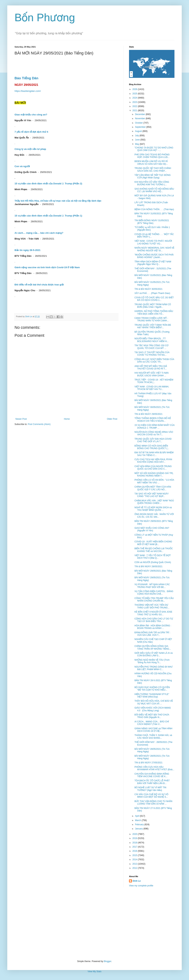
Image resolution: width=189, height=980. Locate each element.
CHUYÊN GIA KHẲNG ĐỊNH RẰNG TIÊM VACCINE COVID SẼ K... (152, 775)
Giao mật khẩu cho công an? (31, 115)
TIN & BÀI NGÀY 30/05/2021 (148, 289)
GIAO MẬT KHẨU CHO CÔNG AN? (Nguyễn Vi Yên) (152, 529)
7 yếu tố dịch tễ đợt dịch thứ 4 (31, 132)
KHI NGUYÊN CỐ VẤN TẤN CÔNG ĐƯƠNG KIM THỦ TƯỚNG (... (152, 183)
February (140, 824)
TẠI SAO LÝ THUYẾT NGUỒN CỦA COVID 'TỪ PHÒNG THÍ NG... (152, 354)
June (138, 140)
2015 (135, 855)
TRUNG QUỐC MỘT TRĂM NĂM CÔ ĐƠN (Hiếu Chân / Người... (153, 306)
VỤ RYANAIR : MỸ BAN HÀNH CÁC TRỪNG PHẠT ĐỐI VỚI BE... (152, 586)
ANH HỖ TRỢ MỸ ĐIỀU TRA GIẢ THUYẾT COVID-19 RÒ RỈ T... (151, 367)
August (139, 131)
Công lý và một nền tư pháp (30, 149)
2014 (135, 860)
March (138, 820)
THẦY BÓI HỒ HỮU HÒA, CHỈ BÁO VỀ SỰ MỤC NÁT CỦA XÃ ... (154, 702)
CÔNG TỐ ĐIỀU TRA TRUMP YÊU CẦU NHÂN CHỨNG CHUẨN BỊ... (154, 600)
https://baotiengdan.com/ (28, 91)
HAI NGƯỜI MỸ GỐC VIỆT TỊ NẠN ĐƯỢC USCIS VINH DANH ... (152, 374)
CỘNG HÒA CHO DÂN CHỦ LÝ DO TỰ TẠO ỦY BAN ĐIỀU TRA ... (154, 620)
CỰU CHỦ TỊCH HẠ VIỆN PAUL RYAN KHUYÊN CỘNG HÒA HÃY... (153, 461)
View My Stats (94, 971)
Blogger (107, 961)
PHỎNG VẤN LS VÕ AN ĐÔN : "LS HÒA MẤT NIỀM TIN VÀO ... (154, 481)
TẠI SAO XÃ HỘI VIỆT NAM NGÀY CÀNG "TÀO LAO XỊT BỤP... (152, 495)
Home (67, 419)
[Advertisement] (94, 924)
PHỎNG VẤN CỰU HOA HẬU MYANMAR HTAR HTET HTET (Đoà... (154, 768)
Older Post (112, 419)
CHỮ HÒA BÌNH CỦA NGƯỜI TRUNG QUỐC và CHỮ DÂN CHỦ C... (153, 468)
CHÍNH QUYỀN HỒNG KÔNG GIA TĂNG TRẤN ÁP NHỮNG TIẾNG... (153, 647)
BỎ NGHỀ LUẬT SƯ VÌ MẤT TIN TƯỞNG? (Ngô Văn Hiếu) (150, 789)
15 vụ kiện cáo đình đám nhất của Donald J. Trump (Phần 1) (48, 216)
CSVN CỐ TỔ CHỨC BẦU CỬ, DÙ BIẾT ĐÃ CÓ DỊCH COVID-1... (154, 299)
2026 (135, 89)
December (140, 114)
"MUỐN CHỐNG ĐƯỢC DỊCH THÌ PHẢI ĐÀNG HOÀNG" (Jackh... (154, 256)
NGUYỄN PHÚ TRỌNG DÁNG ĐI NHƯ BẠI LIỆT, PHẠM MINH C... (153, 668)
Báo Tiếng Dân (26, 78)
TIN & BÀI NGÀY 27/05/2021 (148, 763)
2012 (135, 868)
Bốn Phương (45, 18)
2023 (135, 102)
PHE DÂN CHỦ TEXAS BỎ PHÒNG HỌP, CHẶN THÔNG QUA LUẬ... (152, 156)
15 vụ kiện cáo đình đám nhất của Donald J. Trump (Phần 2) (48, 184)
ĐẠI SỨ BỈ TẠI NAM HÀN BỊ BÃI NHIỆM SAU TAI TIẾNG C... (154, 454)
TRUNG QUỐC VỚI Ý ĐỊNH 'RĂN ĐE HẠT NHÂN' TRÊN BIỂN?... (153, 326)
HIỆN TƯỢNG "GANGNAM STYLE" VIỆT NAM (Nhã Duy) (152, 695)
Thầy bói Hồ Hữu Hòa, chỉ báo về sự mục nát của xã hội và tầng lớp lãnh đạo (58, 201)
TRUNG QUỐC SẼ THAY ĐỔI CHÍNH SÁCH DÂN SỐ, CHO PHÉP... (153, 169)
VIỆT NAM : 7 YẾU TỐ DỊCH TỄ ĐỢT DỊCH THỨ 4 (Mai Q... (153, 557)
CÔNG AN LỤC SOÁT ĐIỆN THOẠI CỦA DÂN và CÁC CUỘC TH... (154, 361)
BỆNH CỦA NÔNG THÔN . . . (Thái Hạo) (154, 209)
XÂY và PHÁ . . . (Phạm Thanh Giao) (152, 293)
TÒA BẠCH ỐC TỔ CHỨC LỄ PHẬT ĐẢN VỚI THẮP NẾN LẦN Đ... (152, 782)
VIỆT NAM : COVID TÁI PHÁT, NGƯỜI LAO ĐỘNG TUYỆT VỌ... (153, 242)
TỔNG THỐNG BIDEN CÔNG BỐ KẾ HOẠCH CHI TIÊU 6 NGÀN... (153, 420)
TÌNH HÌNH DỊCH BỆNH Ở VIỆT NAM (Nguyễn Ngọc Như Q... (153, 263)
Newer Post (21, 419)
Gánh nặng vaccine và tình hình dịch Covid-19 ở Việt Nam (47, 267)
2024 (135, 98)
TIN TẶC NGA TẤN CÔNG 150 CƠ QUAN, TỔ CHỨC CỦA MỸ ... (151, 347)
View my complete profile (141, 886)
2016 (135, 851)
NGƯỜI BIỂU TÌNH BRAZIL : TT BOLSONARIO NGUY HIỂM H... (151, 340)
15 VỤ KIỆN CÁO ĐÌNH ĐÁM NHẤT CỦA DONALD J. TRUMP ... (154, 426)
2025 (135, 94)
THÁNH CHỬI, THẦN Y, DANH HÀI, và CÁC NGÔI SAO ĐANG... (153, 736)
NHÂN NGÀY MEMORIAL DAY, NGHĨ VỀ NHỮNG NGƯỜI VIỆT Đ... (154, 249)
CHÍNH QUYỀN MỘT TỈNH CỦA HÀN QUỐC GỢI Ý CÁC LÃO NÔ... (153, 488)
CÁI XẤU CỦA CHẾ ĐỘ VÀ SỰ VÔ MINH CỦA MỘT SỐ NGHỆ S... (151, 796)
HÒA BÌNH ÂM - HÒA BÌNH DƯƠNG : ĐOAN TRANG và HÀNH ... (153, 627)
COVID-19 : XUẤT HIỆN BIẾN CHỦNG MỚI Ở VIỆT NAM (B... (153, 543)
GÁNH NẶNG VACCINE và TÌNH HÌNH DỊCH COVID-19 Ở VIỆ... (153, 730)
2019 (135, 838)
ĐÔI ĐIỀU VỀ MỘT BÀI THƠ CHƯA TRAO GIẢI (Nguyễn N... (152, 716)
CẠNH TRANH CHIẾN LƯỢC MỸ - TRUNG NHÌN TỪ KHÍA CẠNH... (152, 319)
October (139, 123)
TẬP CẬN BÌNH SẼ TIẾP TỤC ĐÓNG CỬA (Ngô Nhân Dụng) (153, 176)
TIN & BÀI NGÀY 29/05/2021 (148, 414)
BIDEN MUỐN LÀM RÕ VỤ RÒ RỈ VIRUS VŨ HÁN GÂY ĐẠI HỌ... (151, 163)
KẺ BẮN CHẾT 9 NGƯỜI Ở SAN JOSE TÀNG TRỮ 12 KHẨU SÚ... (153, 613)
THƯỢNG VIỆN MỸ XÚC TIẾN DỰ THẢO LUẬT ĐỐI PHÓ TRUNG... (152, 606)
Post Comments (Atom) (39, 424)
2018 (135, 843)
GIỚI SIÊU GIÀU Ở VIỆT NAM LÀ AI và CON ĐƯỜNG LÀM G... (154, 654)
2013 (135, 864)
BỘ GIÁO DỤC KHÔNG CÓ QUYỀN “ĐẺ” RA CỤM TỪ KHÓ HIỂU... (152, 689)
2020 (135, 834)
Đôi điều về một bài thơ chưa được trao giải (39, 285)
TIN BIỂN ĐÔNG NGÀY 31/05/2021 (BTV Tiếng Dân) (152, 222)
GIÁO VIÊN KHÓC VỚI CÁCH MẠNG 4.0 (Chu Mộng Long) (153, 709)
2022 (135, 106)
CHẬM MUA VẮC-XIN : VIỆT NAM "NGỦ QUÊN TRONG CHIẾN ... (154, 502)
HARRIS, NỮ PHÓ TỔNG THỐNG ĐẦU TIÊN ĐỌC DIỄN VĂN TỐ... (154, 312)
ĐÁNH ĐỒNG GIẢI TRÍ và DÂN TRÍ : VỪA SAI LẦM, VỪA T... (152, 634)
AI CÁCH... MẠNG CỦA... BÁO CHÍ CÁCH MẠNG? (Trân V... (152, 723)
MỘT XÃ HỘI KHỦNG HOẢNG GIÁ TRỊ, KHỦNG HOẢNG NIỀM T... (154, 474)
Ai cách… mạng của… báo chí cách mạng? (39, 233)
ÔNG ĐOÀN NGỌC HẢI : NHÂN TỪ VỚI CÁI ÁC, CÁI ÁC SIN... (154, 515)
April (137, 816)
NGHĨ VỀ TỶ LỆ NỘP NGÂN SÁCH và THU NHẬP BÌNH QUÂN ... (153, 509)
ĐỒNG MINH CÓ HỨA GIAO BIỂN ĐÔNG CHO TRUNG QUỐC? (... (152, 447)
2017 (135, 847)
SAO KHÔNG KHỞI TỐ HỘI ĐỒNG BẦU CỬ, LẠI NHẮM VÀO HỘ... (154, 190)
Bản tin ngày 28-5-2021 (28, 250)
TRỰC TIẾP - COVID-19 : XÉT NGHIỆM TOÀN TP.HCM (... (154, 381)
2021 (135, 111)
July (137, 136)
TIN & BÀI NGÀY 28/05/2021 (148, 566)
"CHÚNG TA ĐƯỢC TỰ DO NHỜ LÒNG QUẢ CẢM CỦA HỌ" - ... (154, 149)
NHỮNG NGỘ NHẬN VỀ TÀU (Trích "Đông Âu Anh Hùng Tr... (152, 661)
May (137, 144)
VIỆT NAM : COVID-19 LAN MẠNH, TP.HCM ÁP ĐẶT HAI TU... (152, 388)
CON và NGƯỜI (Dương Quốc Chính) (153, 562)
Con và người (22, 166)
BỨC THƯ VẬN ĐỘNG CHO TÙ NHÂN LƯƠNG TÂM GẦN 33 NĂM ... (153, 803)
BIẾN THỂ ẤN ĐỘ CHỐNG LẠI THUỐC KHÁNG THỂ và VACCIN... (154, 550)
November (140, 118)
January (139, 829)
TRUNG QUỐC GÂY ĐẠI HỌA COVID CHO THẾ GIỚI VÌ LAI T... (153, 440)
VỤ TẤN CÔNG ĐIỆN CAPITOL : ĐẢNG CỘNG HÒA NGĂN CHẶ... (154, 593)
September (141, 127)
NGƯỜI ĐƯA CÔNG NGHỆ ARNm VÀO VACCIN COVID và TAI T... (154, 433)
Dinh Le (29, 316)
